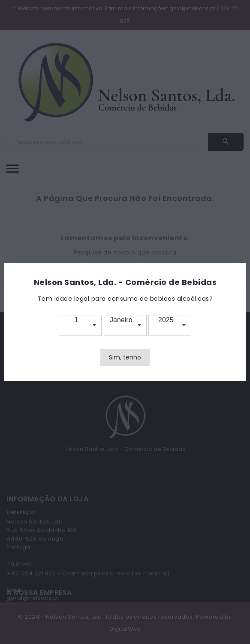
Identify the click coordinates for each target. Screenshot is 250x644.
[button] (80, 325)
